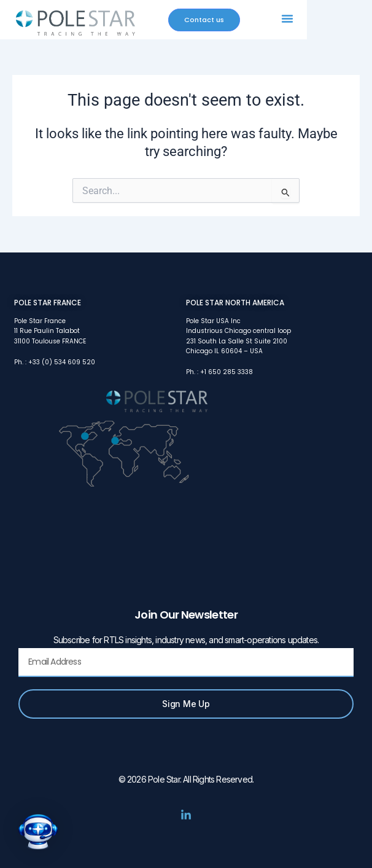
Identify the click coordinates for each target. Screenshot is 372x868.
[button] (287, 18)
